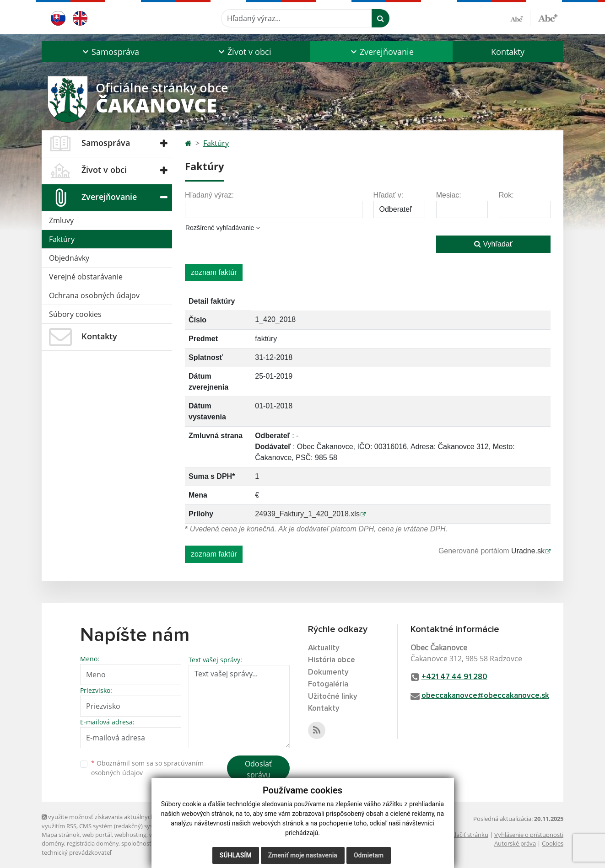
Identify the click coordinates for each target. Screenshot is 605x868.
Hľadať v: (389, 195)
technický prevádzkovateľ (76, 852)
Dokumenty (328, 672)
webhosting (130, 835)
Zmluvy (61, 220)
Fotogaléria (328, 684)
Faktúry (62, 239)
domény (53, 843)
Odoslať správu (258, 769)
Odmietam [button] (369, 855)
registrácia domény (93, 843)
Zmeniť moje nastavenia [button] (303, 855)
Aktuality (324, 648)
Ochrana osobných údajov (94, 295)
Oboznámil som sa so (147, 768)
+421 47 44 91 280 (454, 677)
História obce (332, 660)
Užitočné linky (333, 697)
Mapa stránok (61, 835)
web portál (97, 835)
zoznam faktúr (214, 272)
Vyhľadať (493, 244)
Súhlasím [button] (236, 855)
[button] (110, 52)
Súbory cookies (75, 314)
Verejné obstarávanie (86, 277)
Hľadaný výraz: (209, 195)
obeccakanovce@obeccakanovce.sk (485, 696)
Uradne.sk (528, 551)
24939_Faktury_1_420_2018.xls (307, 514)
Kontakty (508, 52)
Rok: (506, 195)
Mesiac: (449, 195)
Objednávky (69, 258)
